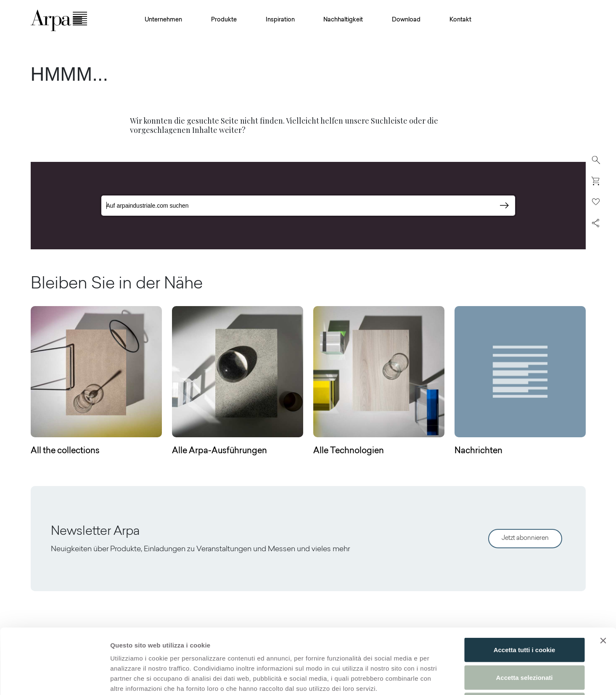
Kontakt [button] (460, 20)
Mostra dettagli (442, 678)
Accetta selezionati (524, 612)
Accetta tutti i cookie (525, 585)
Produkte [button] (224, 20)
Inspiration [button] (280, 20)
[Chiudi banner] (603, 576)
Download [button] (406, 20)
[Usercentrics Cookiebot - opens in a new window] (54, 679)
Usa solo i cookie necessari (524, 640)
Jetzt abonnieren (525, 538)
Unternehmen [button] (163, 20)
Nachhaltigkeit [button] (343, 20)
